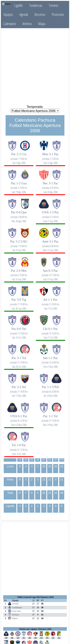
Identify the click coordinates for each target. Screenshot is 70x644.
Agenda (24, 14)
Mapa (42, 24)
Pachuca (16, 615)
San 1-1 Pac (50, 360)
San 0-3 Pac (50, 273)
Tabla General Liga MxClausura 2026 (36, 597)
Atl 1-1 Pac (50, 302)
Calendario (10, 24)
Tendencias (36, 5)
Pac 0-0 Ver (19, 331)
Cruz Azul (16, 611)
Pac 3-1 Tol (19, 360)
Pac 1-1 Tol (50, 419)
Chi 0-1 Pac (50, 331)
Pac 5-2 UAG (19, 244)
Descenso (40, 14)
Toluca (15, 618)
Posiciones (58, 14)
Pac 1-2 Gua (19, 186)
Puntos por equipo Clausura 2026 (36, 629)
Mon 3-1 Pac (50, 157)
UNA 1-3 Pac (50, 215)
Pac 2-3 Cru (19, 157)
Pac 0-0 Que (19, 215)
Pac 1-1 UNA (50, 389)
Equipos (8, 14)
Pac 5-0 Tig (19, 302)
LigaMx (18, 5)
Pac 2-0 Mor (19, 273)
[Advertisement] (35, 67)
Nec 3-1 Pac (50, 186)
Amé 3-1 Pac (50, 244)
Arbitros (27, 24)
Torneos (54, 5)
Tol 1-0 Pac (19, 448)
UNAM (15, 604)
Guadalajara (17, 608)
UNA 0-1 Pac (19, 419)
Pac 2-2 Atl (19, 389)
